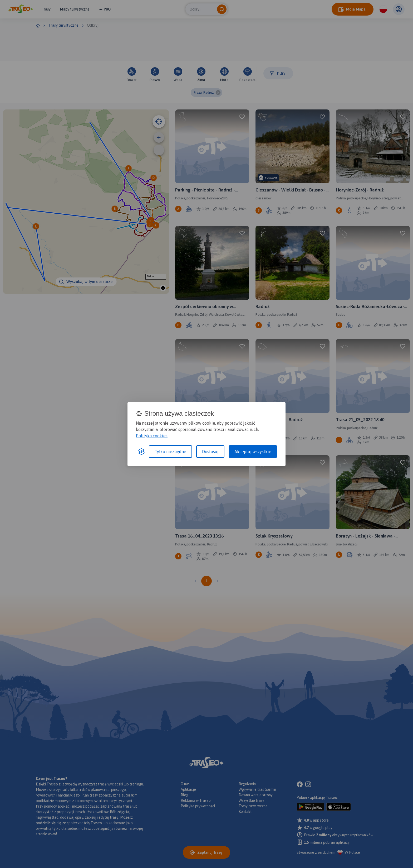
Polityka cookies (152, 436)
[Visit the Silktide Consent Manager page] (141, 452)
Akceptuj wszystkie (253, 452)
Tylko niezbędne (170, 452)
